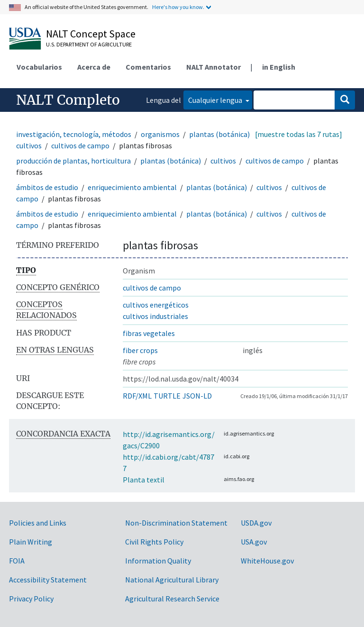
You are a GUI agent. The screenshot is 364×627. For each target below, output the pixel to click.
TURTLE (167, 396)
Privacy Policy (31, 599)
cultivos (29, 145)
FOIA (17, 561)
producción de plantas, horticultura (73, 161)
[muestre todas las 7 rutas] (299, 134)
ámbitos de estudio (47, 187)
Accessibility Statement (48, 580)
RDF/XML (137, 396)
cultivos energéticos (156, 305)
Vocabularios (39, 67)
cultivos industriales (155, 316)
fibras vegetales (149, 333)
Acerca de (94, 67)
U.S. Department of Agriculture (89, 44)
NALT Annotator (214, 67)
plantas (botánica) (219, 134)
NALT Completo (68, 100)
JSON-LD (197, 396)
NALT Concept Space (91, 34)
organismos (160, 134)
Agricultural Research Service (172, 599)
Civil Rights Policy (154, 542)
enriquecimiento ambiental (132, 187)
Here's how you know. (178, 7)
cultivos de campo (80, 145)
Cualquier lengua (216, 100)
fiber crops (140, 350)
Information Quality (158, 561)
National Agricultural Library (172, 580)
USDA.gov (256, 523)
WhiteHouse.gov (267, 561)
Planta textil (144, 480)
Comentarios (148, 67)
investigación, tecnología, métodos (74, 134)
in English (279, 67)
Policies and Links (38, 523)
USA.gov (254, 542)
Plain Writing (31, 542)
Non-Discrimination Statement (176, 523)
